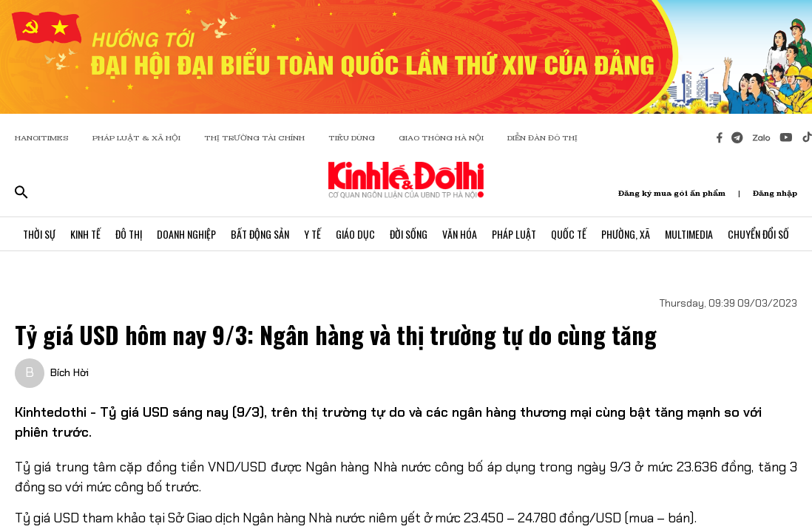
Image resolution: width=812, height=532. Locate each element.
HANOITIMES (42, 138)
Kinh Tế (85, 234)
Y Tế (312, 234)
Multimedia (689, 234)
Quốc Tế (569, 234)
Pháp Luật (514, 234)
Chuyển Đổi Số (758, 234)
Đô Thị (129, 234)
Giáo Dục (355, 234)
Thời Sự (39, 234)
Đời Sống (409, 234)
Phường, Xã (626, 234)
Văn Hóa (460, 234)
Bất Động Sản (260, 234)
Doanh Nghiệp (186, 234)
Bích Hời (70, 372)
